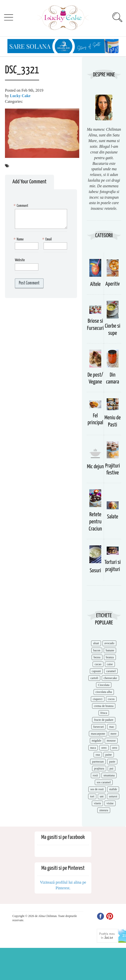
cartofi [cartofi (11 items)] (94, 678)
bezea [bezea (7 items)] (97, 657)
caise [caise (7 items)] (110, 664)
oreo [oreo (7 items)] (104, 748)
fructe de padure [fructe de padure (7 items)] (104, 720)
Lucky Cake (20, 96)
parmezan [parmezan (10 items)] (98, 762)
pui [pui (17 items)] (112, 768)
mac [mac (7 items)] (112, 727)
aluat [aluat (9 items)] (96, 643)
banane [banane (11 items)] (110, 650)
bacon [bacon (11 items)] (97, 650)
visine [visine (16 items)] (110, 803)
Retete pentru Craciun (95, 522)
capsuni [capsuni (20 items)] (96, 671)
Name (19, 240)
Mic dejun (95, 467)
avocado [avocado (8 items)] (109, 643)
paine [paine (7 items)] (109, 755)
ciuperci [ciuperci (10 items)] (98, 699)
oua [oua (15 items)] (98, 755)
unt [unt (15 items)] (102, 796)
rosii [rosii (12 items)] (95, 775)
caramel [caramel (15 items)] (111, 671)
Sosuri (95, 571)
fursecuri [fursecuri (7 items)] (99, 727)
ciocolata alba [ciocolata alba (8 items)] (104, 692)
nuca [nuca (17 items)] (93, 748)
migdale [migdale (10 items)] (97, 741)
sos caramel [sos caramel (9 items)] (104, 782)
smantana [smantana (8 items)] (109, 775)
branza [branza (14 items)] (110, 657)
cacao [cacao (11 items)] (98, 664)
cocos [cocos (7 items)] (111, 699)
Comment (22, 206)
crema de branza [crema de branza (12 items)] (104, 706)
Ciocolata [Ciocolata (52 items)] (104, 685)
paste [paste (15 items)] (112, 762)
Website (20, 260)
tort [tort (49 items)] (92, 796)
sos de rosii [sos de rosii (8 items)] (97, 789)
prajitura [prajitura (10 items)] (99, 768)
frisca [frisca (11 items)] (104, 713)
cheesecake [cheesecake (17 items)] (110, 678)
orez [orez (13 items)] (115, 748)
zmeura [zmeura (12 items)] (104, 810)
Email (48, 240)
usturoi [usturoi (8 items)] (113, 796)
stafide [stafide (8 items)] (113, 789)
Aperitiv (113, 284)
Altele (95, 284)
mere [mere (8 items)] (114, 734)
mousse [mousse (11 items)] (111, 741)
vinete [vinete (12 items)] (97, 803)
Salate (113, 517)
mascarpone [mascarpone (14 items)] (98, 734)
